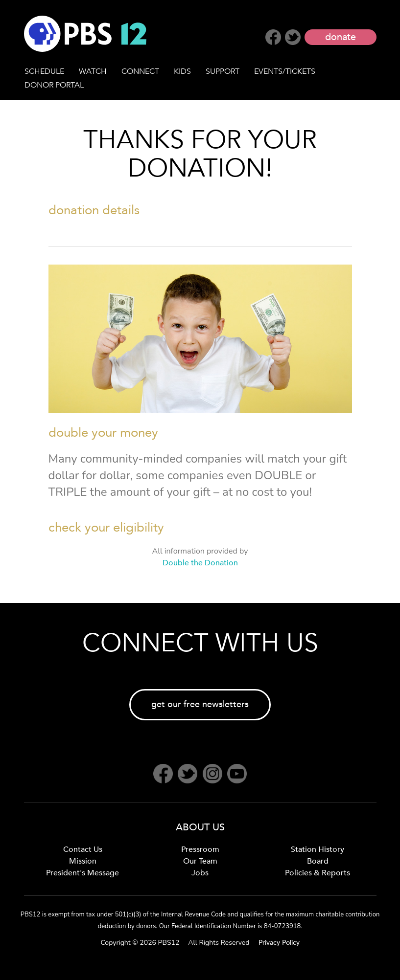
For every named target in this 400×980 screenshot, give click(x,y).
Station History (318, 849)
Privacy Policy (279, 943)
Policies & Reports (318, 873)
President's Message (82, 873)
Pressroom (200, 849)
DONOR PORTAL (54, 85)
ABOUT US (200, 827)
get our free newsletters (200, 704)
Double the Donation (200, 563)
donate (341, 37)
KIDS (182, 71)
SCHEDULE (44, 71)
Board (318, 861)
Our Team (200, 861)
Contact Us (83, 849)
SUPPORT (223, 71)
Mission (83, 861)
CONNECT (140, 71)
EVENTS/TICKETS (285, 71)
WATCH (93, 71)
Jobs (200, 873)
